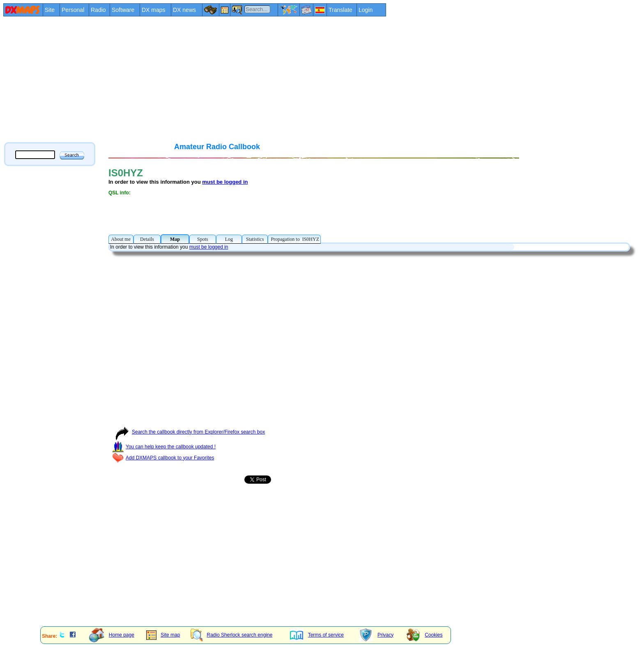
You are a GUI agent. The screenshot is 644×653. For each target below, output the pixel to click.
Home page (112, 635)
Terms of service (317, 635)
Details (147, 239)
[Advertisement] (250, 79)
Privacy (376, 635)
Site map (163, 635)
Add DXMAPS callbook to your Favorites (163, 458)
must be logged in (225, 182)
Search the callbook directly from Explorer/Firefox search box (189, 432)
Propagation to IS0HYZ (294, 239)
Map (175, 239)
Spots (203, 239)
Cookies (424, 635)
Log (229, 239)
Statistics (255, 239)
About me (121, 239)
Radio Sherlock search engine (231, 635)
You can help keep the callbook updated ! (164, 447)
